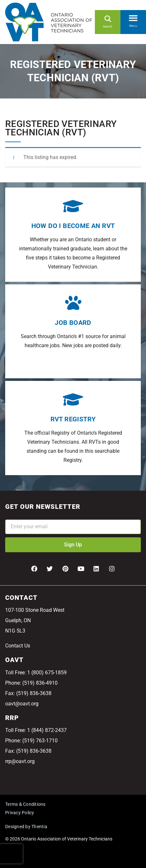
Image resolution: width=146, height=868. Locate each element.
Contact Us (18, 646)
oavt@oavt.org (22, 704)
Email (12, 515)
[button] (133, 17)
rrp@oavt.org (20, 761)
